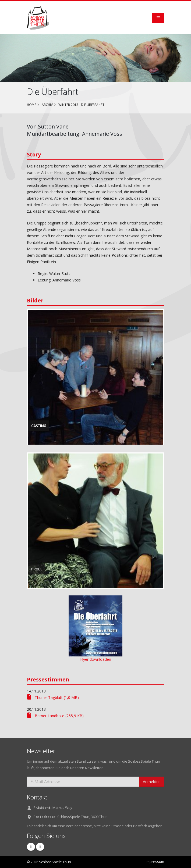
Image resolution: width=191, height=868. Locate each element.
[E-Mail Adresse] (83, 782)
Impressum (155, 862)
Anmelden (152, 782)
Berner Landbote (55, 716)
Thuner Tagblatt (53, 697)
